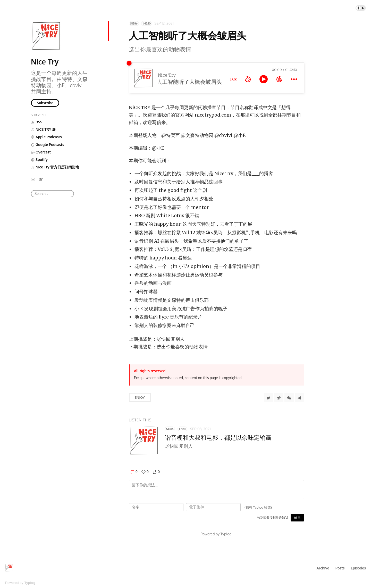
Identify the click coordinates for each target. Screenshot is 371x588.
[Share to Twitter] (268, 397)
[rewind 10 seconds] (248, 79)
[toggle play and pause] (264, 79)
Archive (323, 568)
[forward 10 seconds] (279, 79)
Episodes (359, 568)
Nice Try (45, 62)
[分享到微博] (279, 397)
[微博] (41, 179)
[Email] (33, 179)
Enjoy (140, 397)
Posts (340, 568)
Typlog (30, 583)
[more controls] (294, 79)
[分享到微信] (289, 397)
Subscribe (45, 103)
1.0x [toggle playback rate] (233, 79)
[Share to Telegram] (299, 397)
